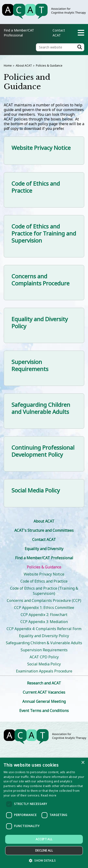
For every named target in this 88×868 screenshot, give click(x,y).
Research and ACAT (44, 683)
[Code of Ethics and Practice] (44, 190)
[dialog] (44, 813)
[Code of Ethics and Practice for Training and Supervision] (44, 236)
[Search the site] (60, 47)
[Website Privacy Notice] (44, 151)
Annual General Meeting (44, 701)
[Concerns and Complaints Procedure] (44, 283)
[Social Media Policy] (44, 493)
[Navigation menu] (81, 33)
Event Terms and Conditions (44, 711)
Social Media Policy (44, 664)
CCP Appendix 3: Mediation (44, 622)
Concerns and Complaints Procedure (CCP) (44, 600)
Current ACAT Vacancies (44, 692)
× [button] (83, 763)
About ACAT (24, 66)
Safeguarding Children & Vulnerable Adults (44, 643)
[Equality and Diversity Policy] (44, 325)
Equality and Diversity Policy (44, 636)
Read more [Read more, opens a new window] (49, 795)
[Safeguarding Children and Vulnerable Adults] (44, 411)
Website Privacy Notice (44, 574)
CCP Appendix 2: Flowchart (44, 615)
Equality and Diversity (44, 549)
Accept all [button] (44, 839)
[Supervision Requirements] (44, 368)
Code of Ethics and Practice (44, 581)
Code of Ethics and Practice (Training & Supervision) (44, 591)
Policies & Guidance (49, 66)
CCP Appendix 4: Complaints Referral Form (44, 629)
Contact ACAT (44, 540)
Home (8, 66)
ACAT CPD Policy (44, 657)
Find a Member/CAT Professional (44, 558)
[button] (44, 860)
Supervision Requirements (44, 650)
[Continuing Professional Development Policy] (44, 454)
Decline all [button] (44, 850)
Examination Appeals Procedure (44, 671)
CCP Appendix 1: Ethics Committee (44, 608)
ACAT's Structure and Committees (44, 530)
